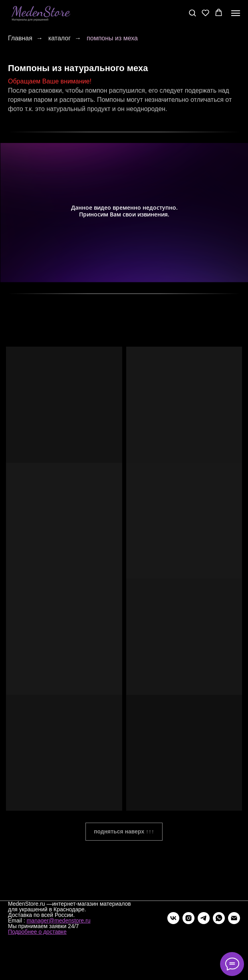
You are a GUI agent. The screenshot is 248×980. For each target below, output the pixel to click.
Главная (20, 38)
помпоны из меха (112, 38)
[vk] (173, 918)
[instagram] (188, 918)
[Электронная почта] (234, 918)
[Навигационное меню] (236, 13)
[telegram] (204, 918)
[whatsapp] (219, 918)
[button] (192, 13)
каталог (60, 38)
